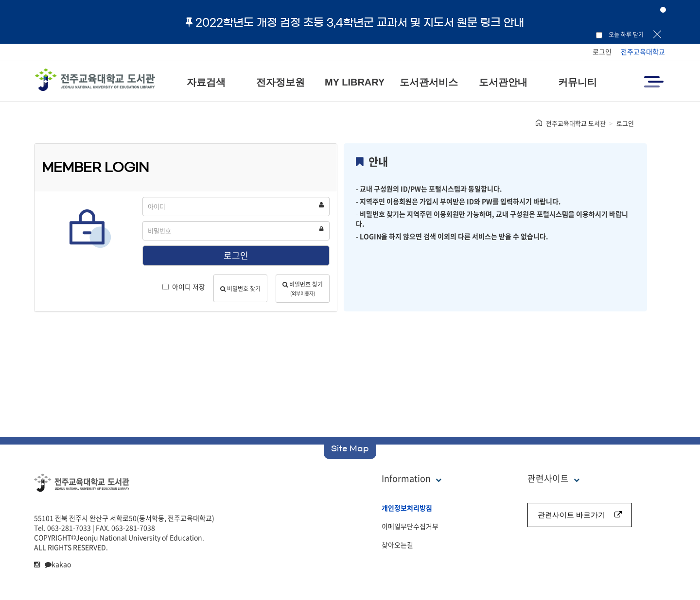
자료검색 (206, 82)
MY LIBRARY (355, 82)
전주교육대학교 (643, 51)
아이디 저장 (184, 287)
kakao (58, 564)
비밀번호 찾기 (240, 289)
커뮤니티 (577, 82)
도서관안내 (503, 82)
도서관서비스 (429, 82)
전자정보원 (280, 82)
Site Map (350, 448)
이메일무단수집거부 (410, 526)
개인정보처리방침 (407, 508)
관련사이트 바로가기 (580, 515)
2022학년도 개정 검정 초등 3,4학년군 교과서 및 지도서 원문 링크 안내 (355, 22)
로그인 (602, 51)
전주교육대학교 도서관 (576, 123)
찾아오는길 (397, 545)
